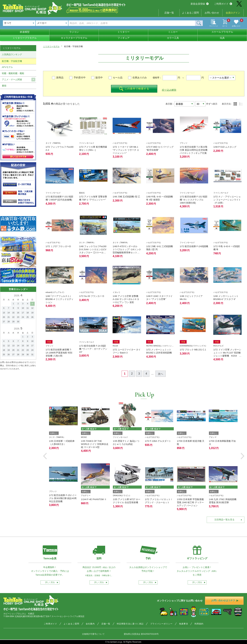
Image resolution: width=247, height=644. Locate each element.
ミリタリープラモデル (25, 38)
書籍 (4, 86)
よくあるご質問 (190, 13)
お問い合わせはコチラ (225, 600)
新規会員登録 (200, 4)
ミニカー (173, 32)
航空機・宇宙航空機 (12, 61)
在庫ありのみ (140, 78)
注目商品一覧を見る (224, 520)
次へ (161, 374)
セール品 (118, 78)
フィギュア (123, 38)
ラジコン (74, 32)
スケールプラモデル (222, 32)
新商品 (60, 78)
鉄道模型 (25, 32)
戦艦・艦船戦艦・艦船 (13, 73)
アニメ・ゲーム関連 (12, 79)
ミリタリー (123, 32)
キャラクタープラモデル (74, 38)
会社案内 (90, 624)
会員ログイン (233, 13)
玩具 (222, 38)
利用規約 (199, 624)
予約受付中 (80, 78)
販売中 (99, 78)
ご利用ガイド (223, 4)
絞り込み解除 (169, 90)
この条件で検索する (134, 89)
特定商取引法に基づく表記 (130, 624)
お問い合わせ (212, 13)
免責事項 (184, 624)
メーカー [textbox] (42, 23)
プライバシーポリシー (161, 624)
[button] (45, 456)
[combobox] (52, 23)
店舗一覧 (169, 13)
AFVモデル (7, 67)
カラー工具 (173, 38)
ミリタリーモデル (51, 46)
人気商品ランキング (12, 54)
